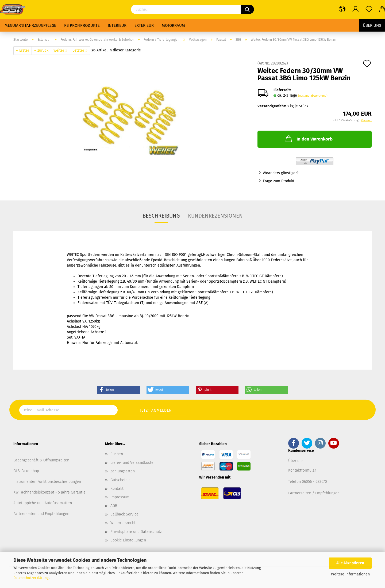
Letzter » (80, 50)
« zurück (41, 50)
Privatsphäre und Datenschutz (136, 532)
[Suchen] (247, 9)
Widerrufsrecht (123, 523)
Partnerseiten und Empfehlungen (41, 514)
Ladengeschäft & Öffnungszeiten (41, 460)
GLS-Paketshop (26, 471)
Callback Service (124, 514)
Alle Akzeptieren (350, 563)
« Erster (23, 50)
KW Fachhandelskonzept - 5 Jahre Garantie (49, 492)
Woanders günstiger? (281, 173)
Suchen (117, 454)
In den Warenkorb (309, 139)
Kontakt (117, 489)
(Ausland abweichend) (313, 96)
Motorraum (173, 25)
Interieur (117, 25)
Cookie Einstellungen (128, 540)
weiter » (60, 50)
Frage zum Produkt (279, 181)
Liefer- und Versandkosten (133, 463)
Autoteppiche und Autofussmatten (43, 503)
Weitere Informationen (350, 574)
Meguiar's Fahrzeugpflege (30, 25)
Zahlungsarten (123, 471)
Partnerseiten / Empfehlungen (314, 493)
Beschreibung (161, 216)
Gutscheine (120, 480)
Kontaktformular (302, 470)
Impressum (120, 497)
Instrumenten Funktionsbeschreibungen (47, 482)
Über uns (372, 25)
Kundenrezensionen (215, 216)
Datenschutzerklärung (31, 578)
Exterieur (144, 25)
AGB (114, 506)
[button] (119, 390)
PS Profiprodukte (82, 25)
